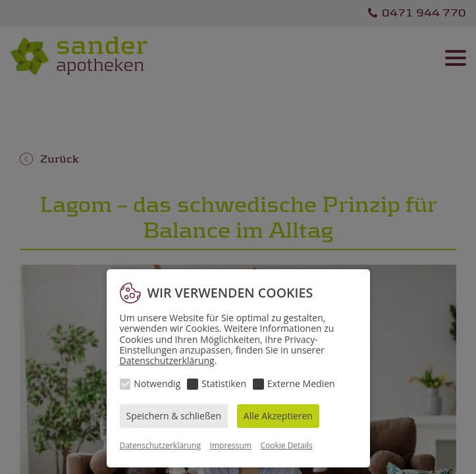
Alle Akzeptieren (278, 416)
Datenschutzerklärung (167, 360)
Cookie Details (287, 445)
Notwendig (157, 383)
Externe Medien (301, 383)
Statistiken (224, 383)
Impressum (231, 445)
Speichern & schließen (174, 416)
